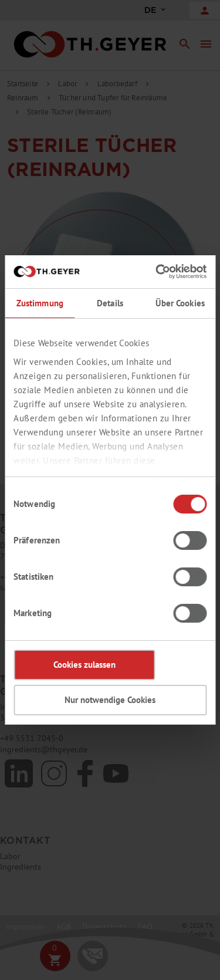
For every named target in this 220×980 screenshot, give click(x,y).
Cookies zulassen (84, 665)
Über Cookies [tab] (180, 303)
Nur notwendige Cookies (110, 700)
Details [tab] (110, 303)
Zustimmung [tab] (40, 303)
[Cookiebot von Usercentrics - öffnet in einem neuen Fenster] (157, 272)
